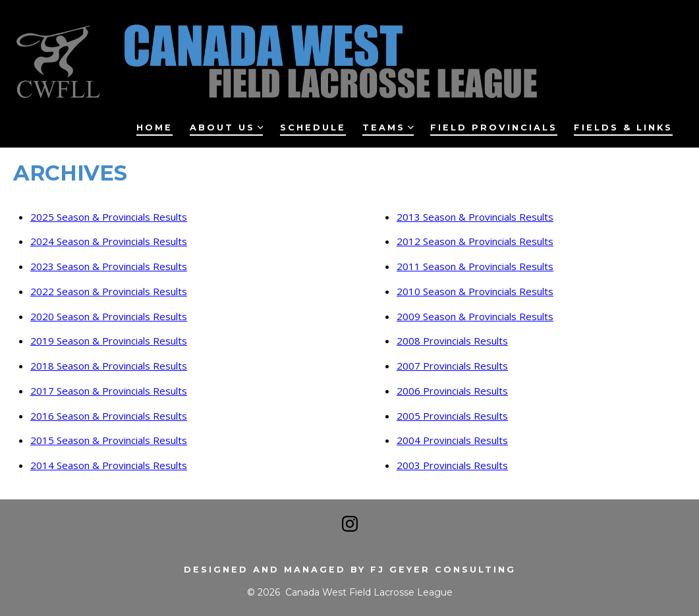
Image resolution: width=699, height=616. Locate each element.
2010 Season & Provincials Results (475, 291)
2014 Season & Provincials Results (109, 465)
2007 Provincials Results (452, 366)
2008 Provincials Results (452, 341)
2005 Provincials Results (452, 416)
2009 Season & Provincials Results (475, 316)
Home (154, 127)
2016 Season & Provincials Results (109, 416)
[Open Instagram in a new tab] (350, 524)
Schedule (313, 127)
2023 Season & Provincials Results (109, 266)
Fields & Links (623, 127)
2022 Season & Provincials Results (109, 291)
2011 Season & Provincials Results (475, 266)
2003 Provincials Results (452, 465)
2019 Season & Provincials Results (109, 341)
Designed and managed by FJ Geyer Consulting (350, 570)
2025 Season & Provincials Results (109, 217)
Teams (388, 127)
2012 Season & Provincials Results (475, 241)
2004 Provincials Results (452, 440)
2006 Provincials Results (452, 391)
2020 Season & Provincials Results (109, 316)
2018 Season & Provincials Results (109, 366)
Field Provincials (494, 127)
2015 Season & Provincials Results (109, 440)
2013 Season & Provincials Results (475, 217)
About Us (227, 127)
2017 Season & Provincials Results (109, 391)
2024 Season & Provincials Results (109, 241)
